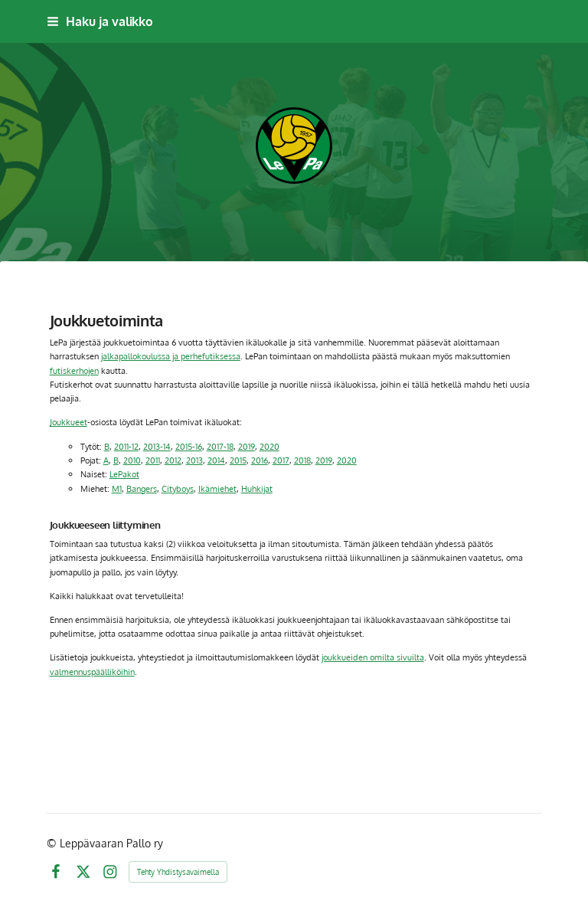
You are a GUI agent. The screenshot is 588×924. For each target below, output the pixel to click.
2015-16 (189, 446)
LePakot (124, 474)
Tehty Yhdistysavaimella (178, 872)
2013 (194, 460)
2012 (173, 460)
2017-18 (220, 446)
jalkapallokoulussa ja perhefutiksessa (171, 356)
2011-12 (126, 446)
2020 (269, 446)
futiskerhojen (74, 370)
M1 (117, 488)
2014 (216, 460)
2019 (247, 446)
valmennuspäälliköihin (92, 672)
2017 (281, 460)
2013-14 (157, 446)
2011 (153, 460)
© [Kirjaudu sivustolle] (53, 843)
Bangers (142, 488)
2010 (132, 460)
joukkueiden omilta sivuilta (373, 657)
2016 (260, 460)
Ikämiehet (217, 488)
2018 (302, 460)
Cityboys (178, 488)
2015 (238, 460)
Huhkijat (257, 488)
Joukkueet (69, 422)
